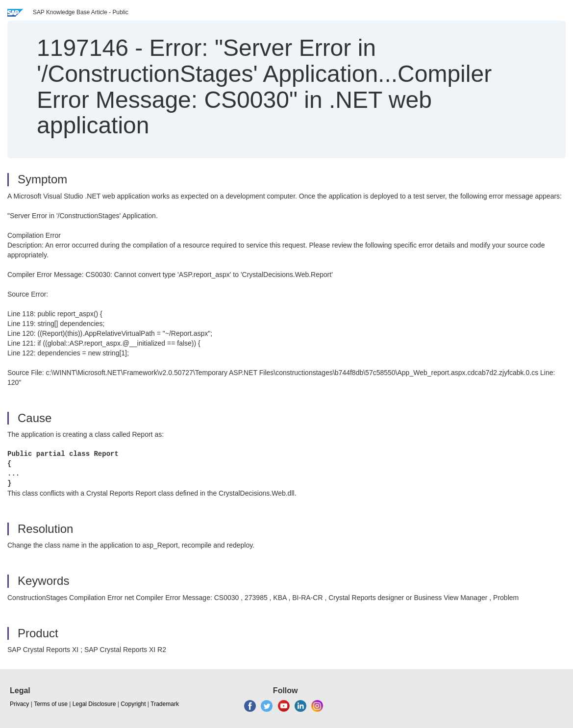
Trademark (165, 704)
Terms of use (51, 704)
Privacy (19, 704)
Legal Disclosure (94, 704)
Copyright (133, 704)
